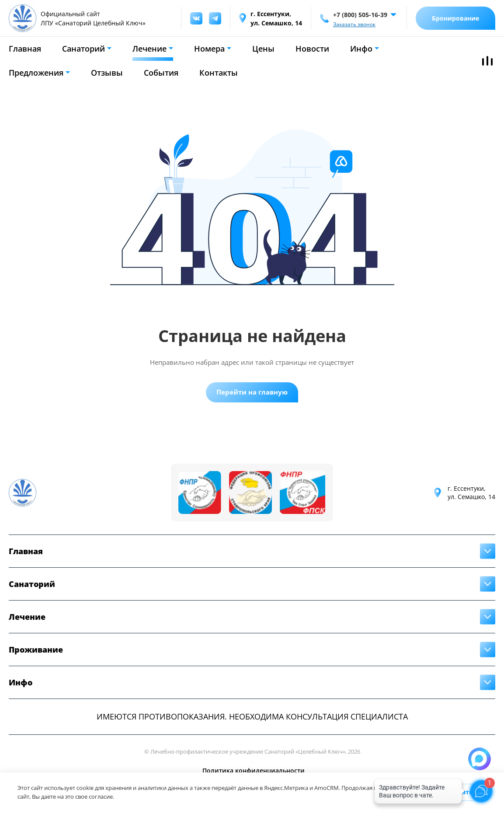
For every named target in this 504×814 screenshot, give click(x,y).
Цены (263, 49)
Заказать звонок (354, 24)
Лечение (149, 49)
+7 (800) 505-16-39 (360, 15)
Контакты (219, 73)
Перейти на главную (252, 392)
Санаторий (83, 49)
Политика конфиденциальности (254, 770)
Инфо (361, 49)
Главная (25, 49)
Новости (312, 49)
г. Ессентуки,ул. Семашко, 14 (471, 493)
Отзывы (107, 73)
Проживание (36, 650)
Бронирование (455, 18)
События (161, 73)
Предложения (36, 73)
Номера (209, 49)
